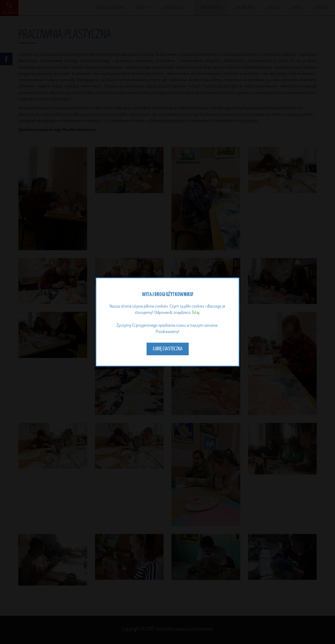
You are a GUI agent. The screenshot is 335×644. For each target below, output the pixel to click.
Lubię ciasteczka (168, 349)
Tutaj (196, 312)
